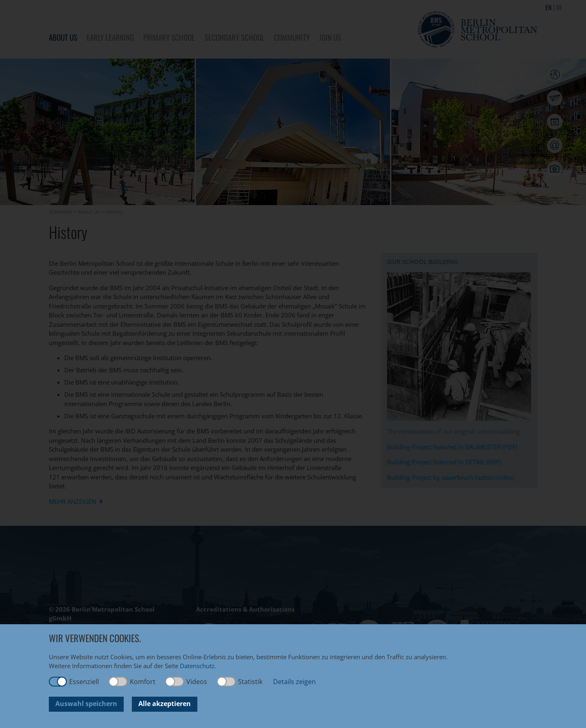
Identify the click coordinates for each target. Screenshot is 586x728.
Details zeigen (294, 682)
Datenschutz (197, 666)
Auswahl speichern (86, 704)
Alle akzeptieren (165, 704)
